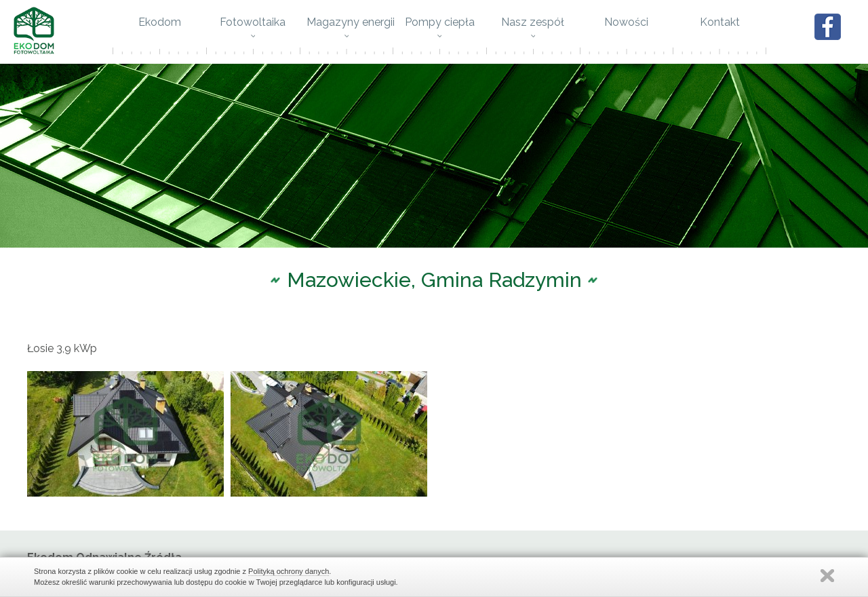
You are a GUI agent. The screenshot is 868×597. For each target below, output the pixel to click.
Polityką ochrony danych (289, 571)
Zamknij (827, 576)
